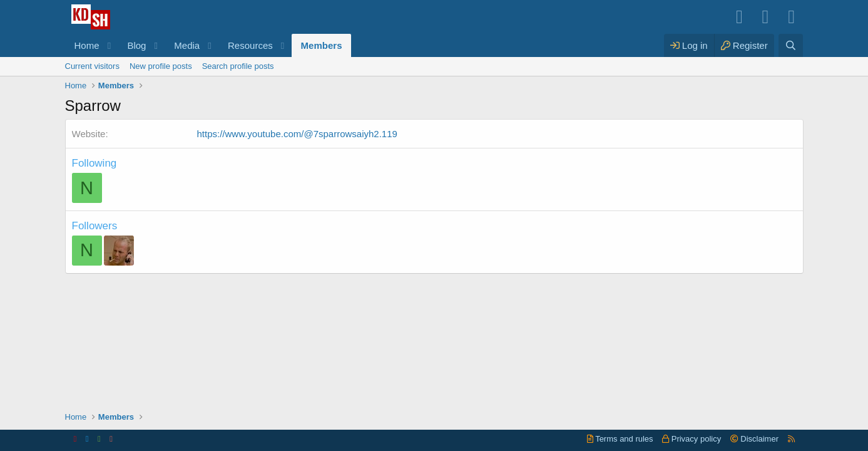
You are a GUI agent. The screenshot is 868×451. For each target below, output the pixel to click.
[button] (109, 45)
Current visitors (92, 66)
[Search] (791, 45)
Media (187, 45)
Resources (250, 45)
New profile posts (161, 66)
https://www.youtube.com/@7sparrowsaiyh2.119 (297, 134)
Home (87, 45)
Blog (136, 45)
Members (322, 45)
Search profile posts (238, 66)
